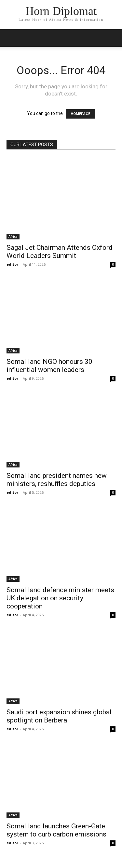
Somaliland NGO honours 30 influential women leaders (49, 366)
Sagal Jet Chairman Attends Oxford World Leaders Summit (60, 252)
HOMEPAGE (80, 114)
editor (12, 264)
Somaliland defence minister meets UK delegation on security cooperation (60, 598)
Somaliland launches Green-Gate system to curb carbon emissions (56, 830)
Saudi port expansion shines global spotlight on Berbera (59, 716)
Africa (13, 236)
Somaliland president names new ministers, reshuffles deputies (57, 480)
